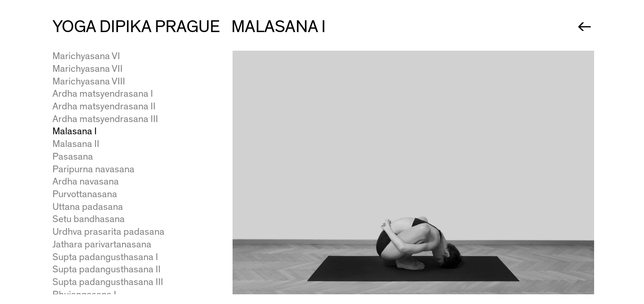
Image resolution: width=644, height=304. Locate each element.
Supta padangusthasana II (107, 269)
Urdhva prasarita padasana (108, 232)
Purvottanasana (85, 194)
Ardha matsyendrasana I (103, 94)
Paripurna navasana (93, 169)
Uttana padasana (88, 207)
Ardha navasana (86, 182)
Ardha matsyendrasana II (104, 106)
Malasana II (76, 144)
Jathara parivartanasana (102, 244)
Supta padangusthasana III (108, 282)
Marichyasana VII (88, 69)
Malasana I (75, 131)
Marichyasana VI (86, 56)
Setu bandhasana (89, 219)
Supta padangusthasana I (105, 257)
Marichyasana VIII (89, 81)
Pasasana (73, 157)
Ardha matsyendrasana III (105, 119)
